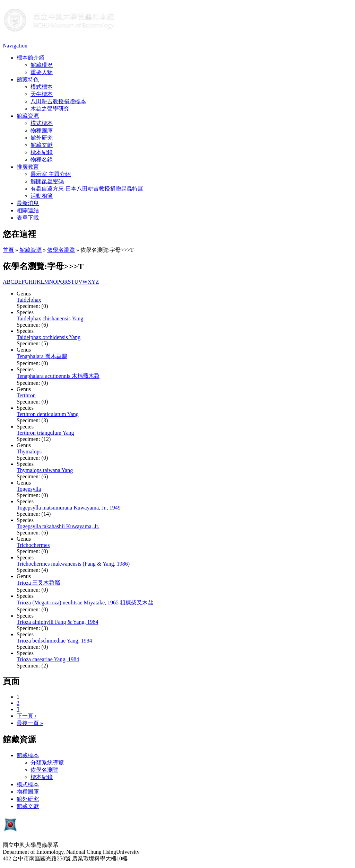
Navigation (15, 46)
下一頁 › (27, 716)
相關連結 (28, 210)
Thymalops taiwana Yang (45, 470)
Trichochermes (33, 545)
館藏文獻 (42, 145)
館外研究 (42, 138)
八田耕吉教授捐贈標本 (58, 101)
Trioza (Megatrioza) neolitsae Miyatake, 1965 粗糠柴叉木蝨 (85, 603)
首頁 (8, 250)
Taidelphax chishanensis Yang (50, 318)
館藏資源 (28, 116)
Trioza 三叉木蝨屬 (38, 583)
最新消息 (28, 203)
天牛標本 (42, 94)
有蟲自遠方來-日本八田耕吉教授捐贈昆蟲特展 (87, 189)
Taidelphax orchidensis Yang (49, 337)
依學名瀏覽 (61, 250)
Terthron (26, 395)
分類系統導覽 (47, 763)
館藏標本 (28, 755)
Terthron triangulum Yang (45, 433)
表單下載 (28, 218)
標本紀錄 (42, 152)
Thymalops (29, 451)
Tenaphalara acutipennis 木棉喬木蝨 (58, 376)
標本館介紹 (31, 58)
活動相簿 (42, 196)
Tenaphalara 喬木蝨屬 (42, 356)
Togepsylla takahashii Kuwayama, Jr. (58, 526)
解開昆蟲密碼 (47, 181)
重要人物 (42, 72)
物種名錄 (42, 160)
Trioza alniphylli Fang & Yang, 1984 (57, 622)
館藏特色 (28, 79)
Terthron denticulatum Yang (48, 414)
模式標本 (42, 87)
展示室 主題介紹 (51, 174)
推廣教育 (28, 167)
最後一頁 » (30, 723)
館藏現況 (42, 65)
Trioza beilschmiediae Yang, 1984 (54, 641)
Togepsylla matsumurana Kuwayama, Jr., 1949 (69, 508)
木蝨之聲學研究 (50, 109)
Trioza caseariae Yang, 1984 (48, 659)
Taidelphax (29, 300)
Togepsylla (29, 489)
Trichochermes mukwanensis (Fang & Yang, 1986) (73, 564)
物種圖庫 (42, 130)
